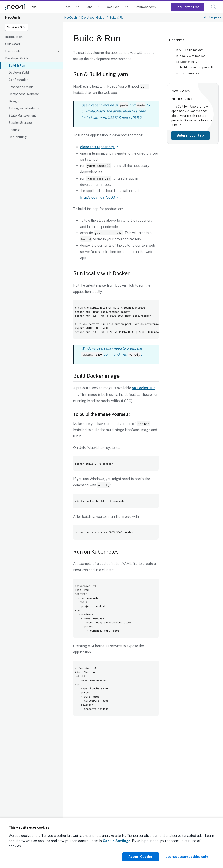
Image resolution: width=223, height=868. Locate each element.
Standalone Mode (21, 87)
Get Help (113, 7)
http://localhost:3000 (98, 197)
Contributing (18, 137)
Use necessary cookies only (187, 857)
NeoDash (71, 17)
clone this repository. (97, 147)
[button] (214, 7)
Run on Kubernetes (186, 73)
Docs (67, 7)
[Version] (17, 27)
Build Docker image (186, 62)
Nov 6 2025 (181, 91)
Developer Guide (17, 58)
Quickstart (13, 44)
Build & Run (17, 66)
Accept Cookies (141, 857)
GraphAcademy (145, 7)
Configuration (19, 80)
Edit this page (212, 17)
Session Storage (20, 123)
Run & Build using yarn (188, 50)
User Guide (13, 51)
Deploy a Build (19, 73)
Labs (33, 7)
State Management (22, 116)
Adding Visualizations (24, 108)
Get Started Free (188, 7)
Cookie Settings (117, 841)
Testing (14, 130)
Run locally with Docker (189, 56)
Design (14, 101)
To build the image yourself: (195, 67)
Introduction (14, 37)
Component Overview (24, 94)
